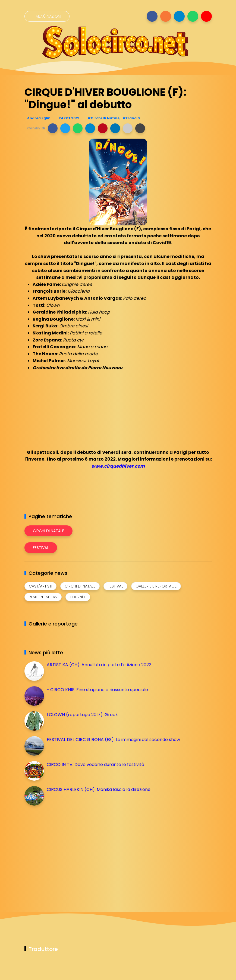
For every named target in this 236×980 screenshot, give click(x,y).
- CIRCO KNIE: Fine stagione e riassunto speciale (97, 690)
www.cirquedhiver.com (118, 466)
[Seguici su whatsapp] (193, 16)
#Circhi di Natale (103, 118)
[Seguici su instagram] (166, 16)
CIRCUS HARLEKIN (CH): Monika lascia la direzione (99, 789)
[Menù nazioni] (47, 16)
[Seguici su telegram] (179, 16)
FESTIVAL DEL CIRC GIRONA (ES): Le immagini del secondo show (113, 740)
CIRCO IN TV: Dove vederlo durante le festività (95, 764)
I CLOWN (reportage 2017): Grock (82, 715)
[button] (53, 128)
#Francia (131, 118)
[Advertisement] (65, 857)
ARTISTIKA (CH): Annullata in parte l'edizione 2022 (99, 665)
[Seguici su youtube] (206, 16)
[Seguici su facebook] (152, 16)
